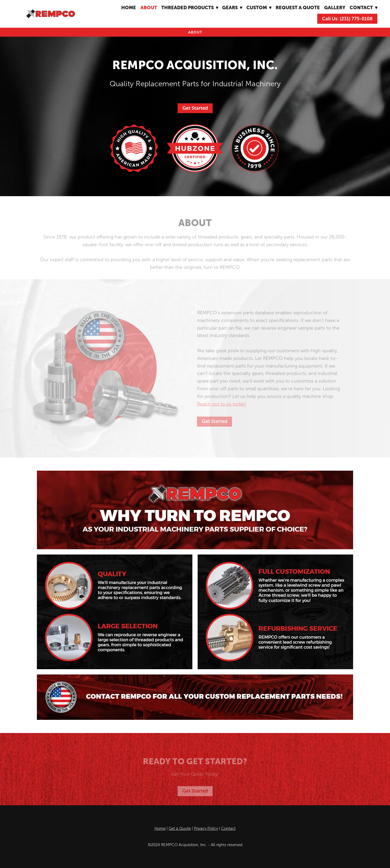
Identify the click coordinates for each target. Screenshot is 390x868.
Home (129, 8)
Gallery (335, 8)
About (149, 8)
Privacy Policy (206, 828)
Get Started (195, 108)
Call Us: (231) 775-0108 (347, 19)
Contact (228, 828)
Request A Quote (298, 8)
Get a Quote (180, 828)
